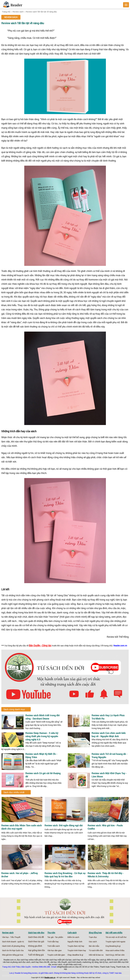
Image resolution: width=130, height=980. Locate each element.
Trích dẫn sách (54, 946)
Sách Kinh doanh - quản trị (13, 942)
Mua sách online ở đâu (115, 950)
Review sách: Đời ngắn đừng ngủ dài (64, 825)
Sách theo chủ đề (36, 937)
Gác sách (93, 942)
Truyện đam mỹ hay (76, 946)
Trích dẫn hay (53, 942)
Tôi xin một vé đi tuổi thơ (116, 937)
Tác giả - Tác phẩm (55, 937)
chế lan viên (120, 955)
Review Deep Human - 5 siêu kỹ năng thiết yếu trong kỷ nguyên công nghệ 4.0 (42, 736)
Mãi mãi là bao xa (96, 955)
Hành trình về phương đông (13, 946)
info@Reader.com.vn (66, 967)
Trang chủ (6, 12)
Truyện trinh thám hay (77, 950)
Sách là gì (110, 955)
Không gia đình (35, 946)
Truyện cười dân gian (56, 955)
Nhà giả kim (7, 955)
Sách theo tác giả (36, 942)
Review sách (18, 12)
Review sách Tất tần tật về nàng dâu (41, 12)
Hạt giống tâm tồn (36, 950)
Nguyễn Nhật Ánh (75, 942)
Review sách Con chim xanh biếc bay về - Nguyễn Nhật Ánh (109, 735)
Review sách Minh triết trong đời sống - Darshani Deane (42, 717)
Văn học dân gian (54, 950)
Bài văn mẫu (94, 946)
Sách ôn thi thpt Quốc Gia (13, 950)
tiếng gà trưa (18, 955)
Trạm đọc (93, 937)
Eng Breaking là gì (113, 946)
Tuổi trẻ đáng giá (36, 955)
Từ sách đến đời (96, 950)
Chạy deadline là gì (75, 955)
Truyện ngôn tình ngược (116, 942)
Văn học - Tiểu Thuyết (11, 937)
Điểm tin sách (73, 937)
